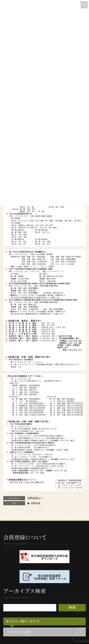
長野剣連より (35, 498)
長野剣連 (35, 503)
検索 (72, 608)
